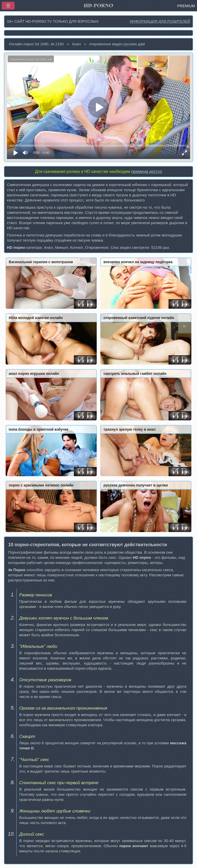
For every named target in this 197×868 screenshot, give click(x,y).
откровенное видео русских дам (117, 44)
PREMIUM (186, 6)
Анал (76, 44)
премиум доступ (146, 171)
